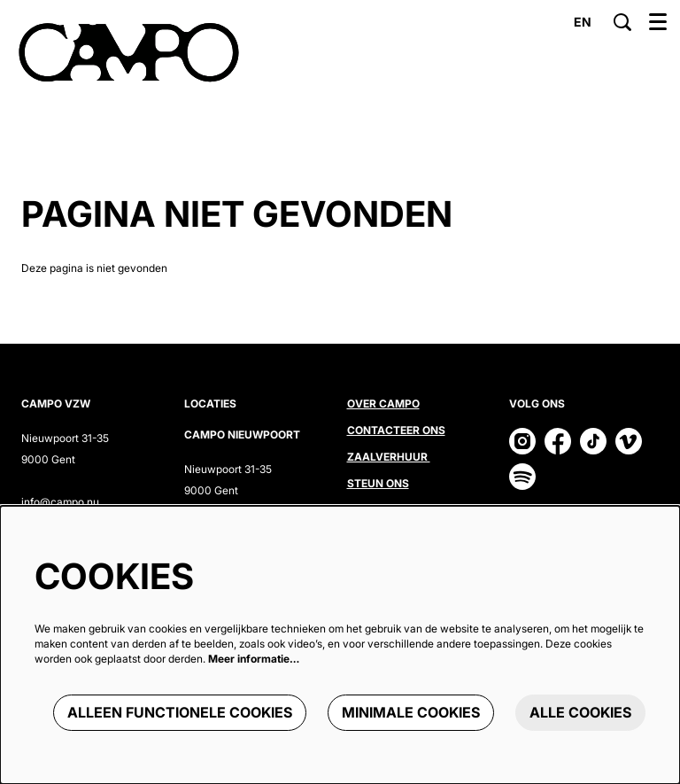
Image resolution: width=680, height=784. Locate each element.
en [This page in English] (583, 22)
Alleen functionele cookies (180, 712)
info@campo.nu (60, 502)
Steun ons (378, 483)
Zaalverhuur (389, 457)
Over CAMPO (383, 404)
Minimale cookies (411, 712)
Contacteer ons (396, 430)
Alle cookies (580, 712)
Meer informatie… (254, 659)
